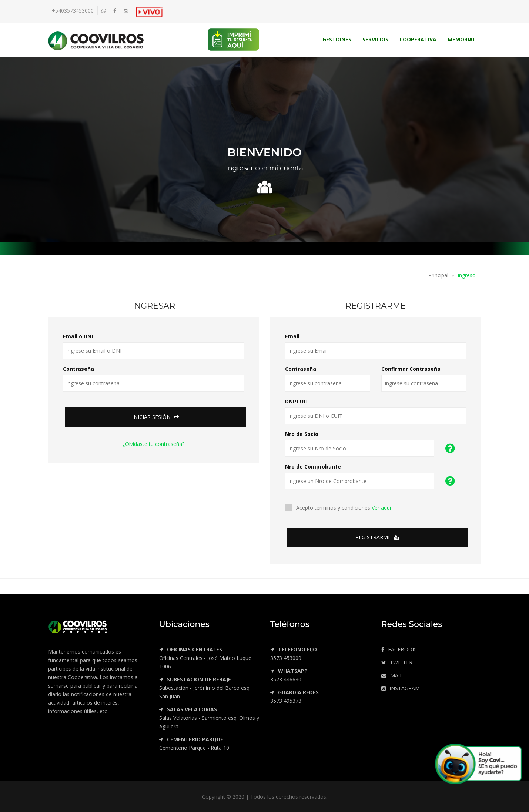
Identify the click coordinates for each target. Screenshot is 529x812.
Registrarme (378, 537)
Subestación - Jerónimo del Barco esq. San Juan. (205, 688)
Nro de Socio (302, 434)
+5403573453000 (73, 11)
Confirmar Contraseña (411, 369)
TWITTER (397, 662)
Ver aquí (381, 508)
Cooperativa (418, 39)
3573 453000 (294, 654)
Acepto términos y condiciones (340, 508)
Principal (438, 275)
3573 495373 (294, 697)
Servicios (375, 39)
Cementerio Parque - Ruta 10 (194, 744)
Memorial (462, 39)
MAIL (392, 675)
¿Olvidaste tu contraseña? (153, 444)
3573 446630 (289, 675)
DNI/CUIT (297, 401)
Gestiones (337, 39)
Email (292, 336)
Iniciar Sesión (155, 417)
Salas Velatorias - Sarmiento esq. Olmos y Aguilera (209, 718)
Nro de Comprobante (313, 467)
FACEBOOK (399, 649)
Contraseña (78, 369)
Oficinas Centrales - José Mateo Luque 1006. (205, 658)
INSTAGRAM (401, 688)
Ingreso (467, 275)
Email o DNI (78, 336)
